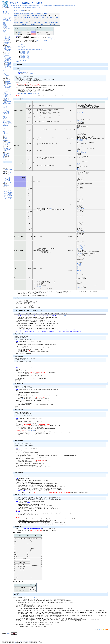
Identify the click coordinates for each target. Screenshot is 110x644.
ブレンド (5, 72)
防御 (7, 47)
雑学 (6, 17)
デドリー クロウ (80, 121)
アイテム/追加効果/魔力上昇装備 (8, 191)
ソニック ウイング (80, 249)
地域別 (5, 111)
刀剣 (6, 35)
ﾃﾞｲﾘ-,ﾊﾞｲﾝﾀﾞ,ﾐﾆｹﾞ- (8, 124)
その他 (10, 92)
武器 (5, 80)
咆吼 (78, 266)
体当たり (79, 164)
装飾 (10, 64)
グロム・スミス (7, 135)
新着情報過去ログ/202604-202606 (8, 185)
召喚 (8, 48)
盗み (5, 42)
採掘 (6, 59)
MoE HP (6, 143)
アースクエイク (80, 131)
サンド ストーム (80, 247)
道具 (6, 85)
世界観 (5, 19)
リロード (20, 8)
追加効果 (6, 100)
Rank (7, 98)
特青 (5, 117)
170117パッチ (80, 254)
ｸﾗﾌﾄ (7, 92)
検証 (6, 102)
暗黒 (8, 37)
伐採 (8, 59)
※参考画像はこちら (31, 430)
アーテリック (7, 139)
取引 (6, 39)
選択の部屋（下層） (25, 55)
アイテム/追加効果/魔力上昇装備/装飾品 (8, 195)
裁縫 (8, 64)
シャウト (6, 43)
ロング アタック (80, 132)
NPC (5, 44)
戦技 (6, 34)
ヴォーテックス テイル (81, 245)
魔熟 (8, 34)
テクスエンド (7, 136)
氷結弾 (78, 273)
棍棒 (8, 35)
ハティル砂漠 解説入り (30, 74)
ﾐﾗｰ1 (4, 157)
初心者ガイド (6, 14)
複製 (6, 65)
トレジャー (82, 287)
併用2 (10, 102)
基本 (5, 56)
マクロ (9, 16)
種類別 (8, 111)
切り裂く (79, 270)
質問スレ (6, 150)
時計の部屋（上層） (25, 54)
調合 (8, 65)
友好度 (23, 36)
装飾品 (5, 89)
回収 (10, 57)
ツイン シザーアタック (81, 145)
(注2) (51, 209)
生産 (5, 61)
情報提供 (18, 62)
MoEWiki (5, 12)
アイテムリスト (7, 97)
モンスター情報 (21, 46)
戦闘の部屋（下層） (25, 58)
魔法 (5, 49)
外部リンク (6, 141)
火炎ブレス (79, 265)
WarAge (5, 23)
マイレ (9, 96)
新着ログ (8, 18)
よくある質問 (7, 15)
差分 (9, 8)
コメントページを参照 (32, 597)
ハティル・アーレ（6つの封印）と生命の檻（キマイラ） (30, 50)
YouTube (6, 146)
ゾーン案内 (21, 45)
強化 (10, 50)
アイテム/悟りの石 (42, 39)
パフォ (9, 41)
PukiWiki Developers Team (26, 641)
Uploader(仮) (6, 158)
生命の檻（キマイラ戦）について (28, 59)
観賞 (6, 116)
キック (8, 40)
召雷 (78, 268)
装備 (4, 73)
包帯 (6, 58)
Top (14, 10)
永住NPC (5, 125)
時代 (4, 22)
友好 (8, 112)
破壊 (6, 50)
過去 (8, 126)
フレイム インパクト (81, 209)
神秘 (6, 51)
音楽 (7, 42)
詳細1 (6, 75)
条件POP (6, 113)
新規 (9, 143)
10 (8, 157)
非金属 (6, 87)
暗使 (5, 132)
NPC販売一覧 (6, 104)
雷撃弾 (78, 274)
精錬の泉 (5, 108)
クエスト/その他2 (7, 175)
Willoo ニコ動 (7, 149)
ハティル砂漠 (19, 43)
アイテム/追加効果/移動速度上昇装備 (8, 198)
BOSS (9, 113)
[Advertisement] (20, 638)
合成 (10, 65)
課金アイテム (7, 93)
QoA (9, 42)
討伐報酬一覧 (23, 60)
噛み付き (79, 159)
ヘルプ (38, 8)
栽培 (8, 66)
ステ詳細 (5, 112)
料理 (6, 62)
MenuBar (5, 154)
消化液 (78, 120)
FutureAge (5, 24)
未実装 (9, 17)
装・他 (8, 79)
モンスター (6, 110)
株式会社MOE (7, 148)
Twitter (5, 147)
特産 (6, 88)
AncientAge (6, 28)
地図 (7, 19)
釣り (6, 60)
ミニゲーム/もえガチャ (8, 181)
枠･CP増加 (8, 122)
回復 (6, 48)
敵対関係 (22, 48)
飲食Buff (6, 103)
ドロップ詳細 (39, 287)
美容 (6, 66)
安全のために (6, 13)
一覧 (25, 8)
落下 (6, 57)
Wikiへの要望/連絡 (8, 173)
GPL (39, 641)
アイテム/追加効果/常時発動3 (8, 188)
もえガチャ (6, 107)
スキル (5, 31)
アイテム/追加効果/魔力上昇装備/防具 (8, 193)
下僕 (18, 34)
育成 (7, 119)
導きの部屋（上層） (25, 51)
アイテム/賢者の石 (51, 39)
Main (6, 155)
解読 (8, 60)
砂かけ (78, 150)
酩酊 (6, 37)
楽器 (5, 92)
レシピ (5, 123)
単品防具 (7, 95)
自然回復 (9, 58)
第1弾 (5, 128)
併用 (8, 102)
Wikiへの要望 (7, 165)
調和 (6, 38)
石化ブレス (79, 264)
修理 (8, 67)
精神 (8, 84)
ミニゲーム (6, 106)
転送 (10, 104)
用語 (4, 17)
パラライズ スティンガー (82, 114)
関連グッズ (9, 20)
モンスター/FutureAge (8, 167)
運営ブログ (7, 145)
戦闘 (4, 32)
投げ (8, 36)
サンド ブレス (79, 248)
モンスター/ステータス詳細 (41, 40)
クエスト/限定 (7, 177)
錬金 (9, 88)
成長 (18, 32)
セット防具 (8, 94)
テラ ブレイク (79, 246)
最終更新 (34, 8)
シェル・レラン (7, 138)
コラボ (5, 20)
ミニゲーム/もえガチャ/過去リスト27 (8, 179)
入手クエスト (8, 74)
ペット (5, 115)
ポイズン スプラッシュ (81, 113)
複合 (6, 67)
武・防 (5, 79)
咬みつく (79, 269)
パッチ (5, 18)
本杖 (10, 84)
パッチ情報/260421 (8, 182)
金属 (9, 87)
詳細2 (9, 75)
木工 (6, 64)
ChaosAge (5, 27)
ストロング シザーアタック (82, 140)
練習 (9, 153)
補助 (9, 47)
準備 (6, 153)
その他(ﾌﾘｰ (9, 123)
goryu (9, 634)
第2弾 (8, 128)
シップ (5, 70)
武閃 (4, 131)
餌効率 (5, 119)
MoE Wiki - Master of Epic (8, 170)
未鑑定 (7, 99)
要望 (4, 153)
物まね (8, 39)
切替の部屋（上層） (25, 53)
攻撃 (5, 47)
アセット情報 (8, 29)
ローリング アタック (81, 141)
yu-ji (16, 642)
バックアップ (14, 8)
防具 (5, 86)
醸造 (8, 62)
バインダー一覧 (8, 68)
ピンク (9, 117)
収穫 (10, 59)
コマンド (5, 16)
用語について (51, 38)
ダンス (6, 41)
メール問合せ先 (7, 144)
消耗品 (6, 96)
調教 (8, 38)
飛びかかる (79, 271)
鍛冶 (10, 62)
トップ (4, 8)
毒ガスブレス (79, 263)
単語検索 (29, 8)
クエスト (5, 121)
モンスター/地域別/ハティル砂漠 (26, 3)
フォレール (6, 134)
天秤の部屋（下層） (25, 56)
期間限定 (5, 126)
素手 (5, 40)
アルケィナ (6, 133)
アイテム (5, 77)
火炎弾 (78, 272)
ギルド (5, 130)
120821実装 (18, 71)
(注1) (47, 158)
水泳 (8, 57)
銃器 (6, 36)
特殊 (10, 48)
